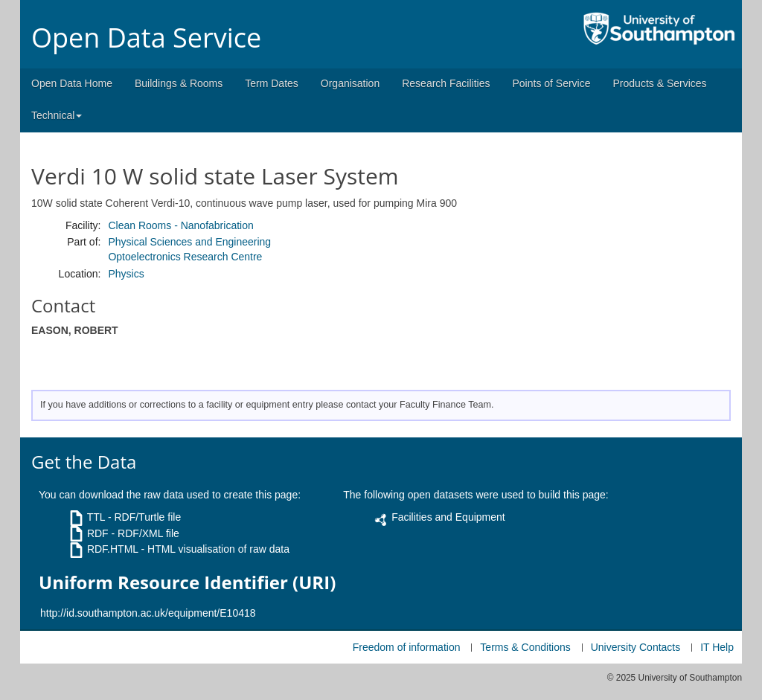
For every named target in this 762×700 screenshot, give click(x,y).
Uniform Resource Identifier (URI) (187, 582)
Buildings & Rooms (179, 83)
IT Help (717, 647)
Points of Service (551, 83)
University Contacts (636, 647)
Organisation (350, 83)
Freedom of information (407, 647)
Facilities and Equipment (448, 517)
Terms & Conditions (525, 647)
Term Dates (272, 83)
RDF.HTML (113, 549)
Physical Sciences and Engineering (189, 242)
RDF (98, 533)
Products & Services (660, 83)
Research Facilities (446, 83)
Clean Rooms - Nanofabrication (180, 225)
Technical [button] (57, 115)
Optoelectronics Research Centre (185, 257)
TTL (96, 517)
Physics (126, 274)
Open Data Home (72, 83)
